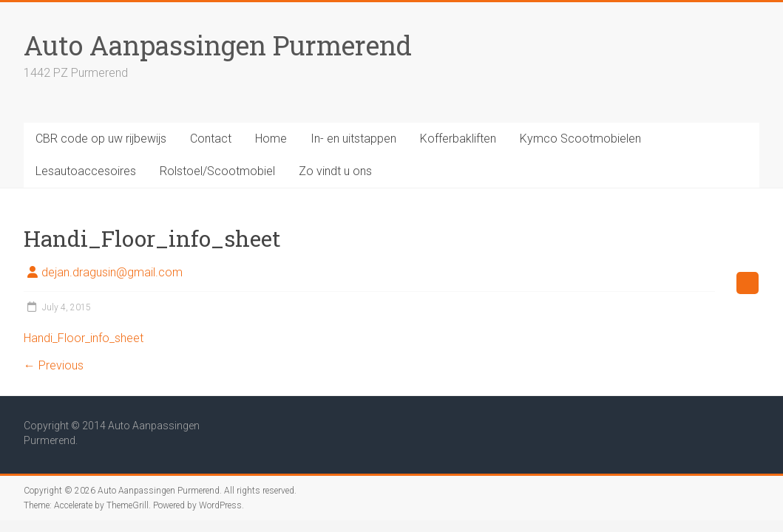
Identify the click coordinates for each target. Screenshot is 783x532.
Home (271, 139)
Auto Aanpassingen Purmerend (218, 45)
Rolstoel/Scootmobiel (217, 171)
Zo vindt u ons (335, 171)
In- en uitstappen (353, 139)
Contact (211, 139)
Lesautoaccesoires (86, 171)
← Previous (54, 365)
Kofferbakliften (458, 139)
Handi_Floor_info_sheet (84, 338)
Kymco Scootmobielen (580, 139)
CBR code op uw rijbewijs (101, 139)
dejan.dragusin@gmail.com (112, 272)
